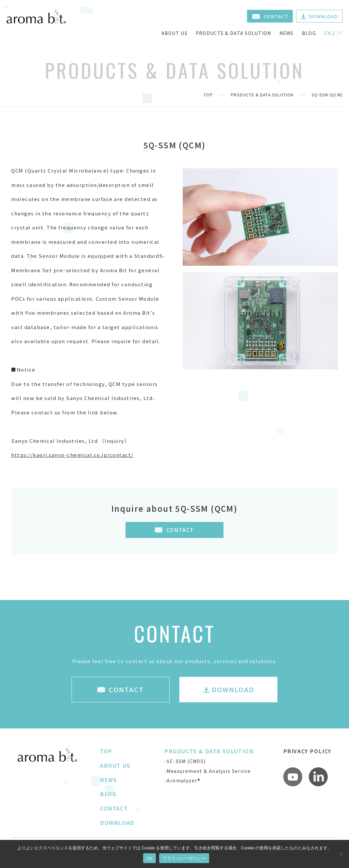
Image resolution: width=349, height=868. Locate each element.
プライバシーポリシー (184, 858)
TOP (208, 95)
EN (328, 33)
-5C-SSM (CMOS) (185, 761)
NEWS (287, 33)
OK (150, 858)
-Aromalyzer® (183, 780)
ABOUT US (174, 33)
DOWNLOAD (117, 823)
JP (339, 33)
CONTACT (114, 808)
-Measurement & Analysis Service (208, 771)
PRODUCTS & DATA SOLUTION (233, 33)
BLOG (309, 33)
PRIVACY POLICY (307, 751)
